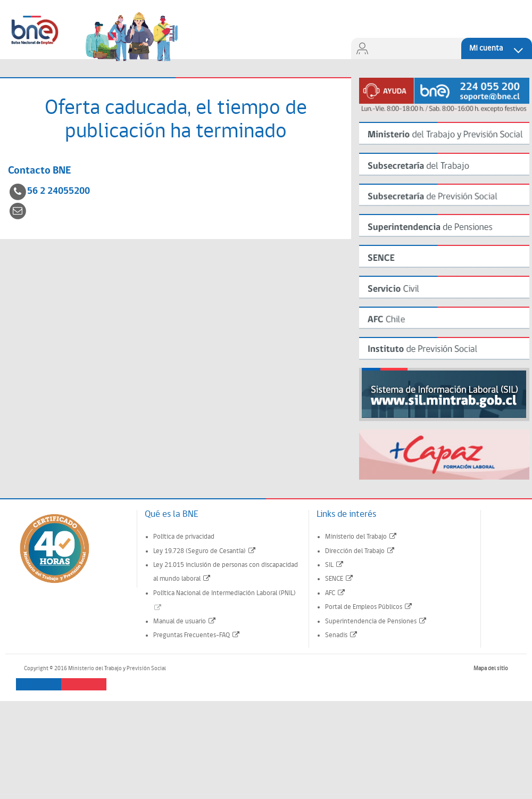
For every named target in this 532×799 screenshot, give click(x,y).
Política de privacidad (184, 537)
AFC (335, 593)
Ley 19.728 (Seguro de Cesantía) (205, 551)
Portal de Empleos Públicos (369, 607)
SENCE (339, 579)
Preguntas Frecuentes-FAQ (197, 635)
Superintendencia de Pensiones (376, 621)
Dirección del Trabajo (360, 551)
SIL (335, 565)
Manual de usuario (185, 621)
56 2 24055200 (59, 191)
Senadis (342, 635)
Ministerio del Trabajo (361, 537)
